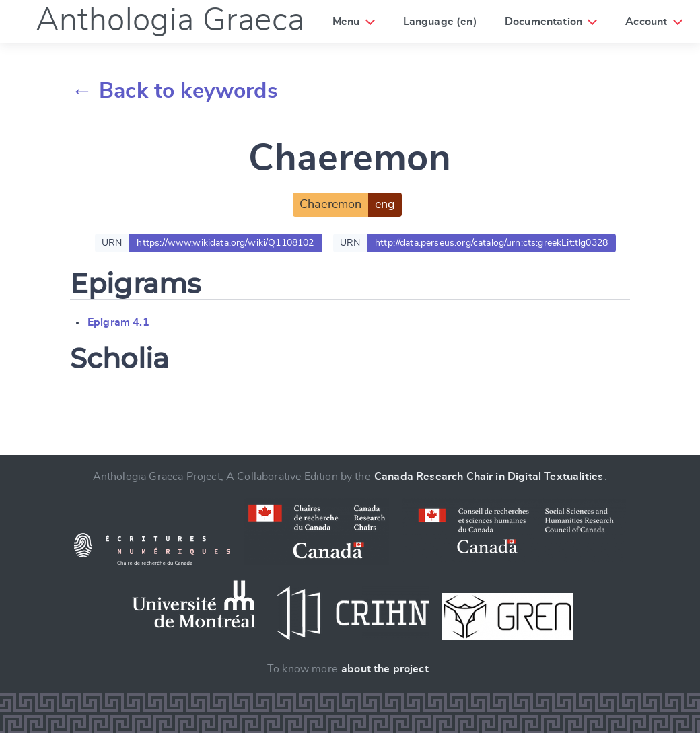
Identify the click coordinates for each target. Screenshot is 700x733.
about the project (385, 668)
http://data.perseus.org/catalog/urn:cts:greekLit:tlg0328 (491, 242)
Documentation (545, 22)
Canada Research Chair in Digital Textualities (489, 476)
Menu (346, 22)
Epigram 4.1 (118, 322)
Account (649, 22)
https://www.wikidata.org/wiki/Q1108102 (225, 242)
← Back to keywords (175, 91)
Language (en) (441, 22)
